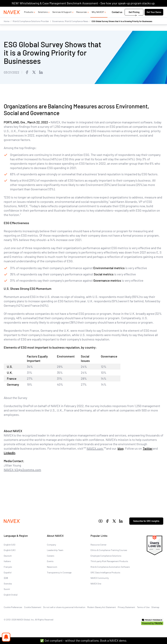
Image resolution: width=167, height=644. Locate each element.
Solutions (43, 18)
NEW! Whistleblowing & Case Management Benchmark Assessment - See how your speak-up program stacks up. (83, 3)
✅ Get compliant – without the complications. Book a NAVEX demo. (84, 640)
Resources (82, 18)
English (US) (9, 545)
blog (121, 449)
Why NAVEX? (98, 18)
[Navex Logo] (12, 18)
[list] (153, 10)
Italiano (7, 561)
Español (8, 572)
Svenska (8, 584)
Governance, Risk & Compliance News (70, 27)
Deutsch (8, 556)
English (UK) (10, 550)
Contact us (117, 18)
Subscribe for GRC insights (146, 521)
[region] (83, 370)
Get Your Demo (154, 18)
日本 (6, 578)
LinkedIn (10, 453)
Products (29, 18)
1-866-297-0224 (130, 10)
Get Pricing (134, 18)
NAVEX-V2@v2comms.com (22, 470)
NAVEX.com (95, 449)
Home (7, 27)
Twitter (148, 449)
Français (8, 567)
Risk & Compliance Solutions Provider (31, 27)
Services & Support (62, 18)
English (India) (11, 595)
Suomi (7, 589)
